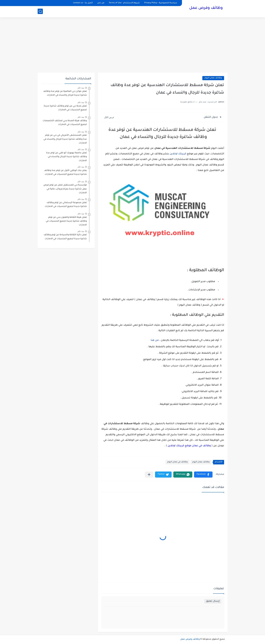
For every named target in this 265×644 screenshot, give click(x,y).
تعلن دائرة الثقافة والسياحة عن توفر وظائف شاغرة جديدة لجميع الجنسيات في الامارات (65, 237)
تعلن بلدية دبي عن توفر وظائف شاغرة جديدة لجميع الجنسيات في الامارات (65, 108)
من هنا (155, 340)
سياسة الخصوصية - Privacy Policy (161, 3)
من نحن (101, 3)
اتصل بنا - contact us (83, 3)
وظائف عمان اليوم (213, 78)
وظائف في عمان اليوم (177, 462)
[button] (203, 475)
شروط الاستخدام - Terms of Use (124, 3)
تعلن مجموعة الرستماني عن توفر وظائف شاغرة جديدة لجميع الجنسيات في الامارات (66, 205)
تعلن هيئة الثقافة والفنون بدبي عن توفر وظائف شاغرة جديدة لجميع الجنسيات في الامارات (66, 221)
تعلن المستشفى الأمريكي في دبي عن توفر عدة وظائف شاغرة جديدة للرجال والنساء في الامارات (65, 139)
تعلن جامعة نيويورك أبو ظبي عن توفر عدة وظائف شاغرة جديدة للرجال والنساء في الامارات (66, 157)
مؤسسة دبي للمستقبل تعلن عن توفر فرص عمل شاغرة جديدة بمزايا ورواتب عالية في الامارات (65, 189)
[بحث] (40, 11)
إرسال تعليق (213, 601)
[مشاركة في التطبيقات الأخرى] (149, 475)
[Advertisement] (133, 45)
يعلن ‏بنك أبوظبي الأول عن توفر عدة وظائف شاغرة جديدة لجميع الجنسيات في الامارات (65, 172)
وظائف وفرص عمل (206, 8)
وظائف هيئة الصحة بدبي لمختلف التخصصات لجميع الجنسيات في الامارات (65, 123)
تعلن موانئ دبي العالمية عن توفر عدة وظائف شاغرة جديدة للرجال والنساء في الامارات (65, 93)
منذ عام (81, 88)
